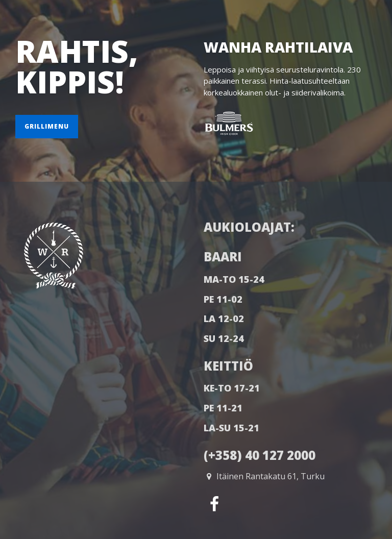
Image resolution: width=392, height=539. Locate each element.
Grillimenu (47, 126)
